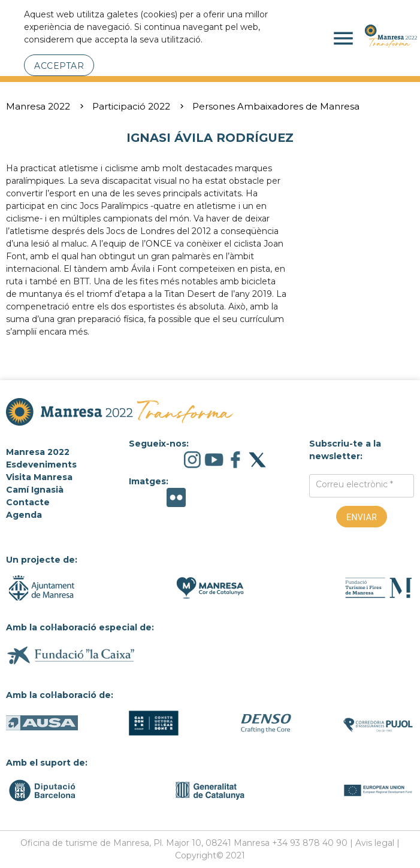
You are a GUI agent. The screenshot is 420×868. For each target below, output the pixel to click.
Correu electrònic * (354, 484)
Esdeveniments (41, 465)
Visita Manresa (39, 477)
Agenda (24, 515)
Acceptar (59, 66)
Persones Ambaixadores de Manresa (276, 106)
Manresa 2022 (38, 106)
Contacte (28, 502)
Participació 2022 (131, 106)
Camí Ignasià (35, 490)
